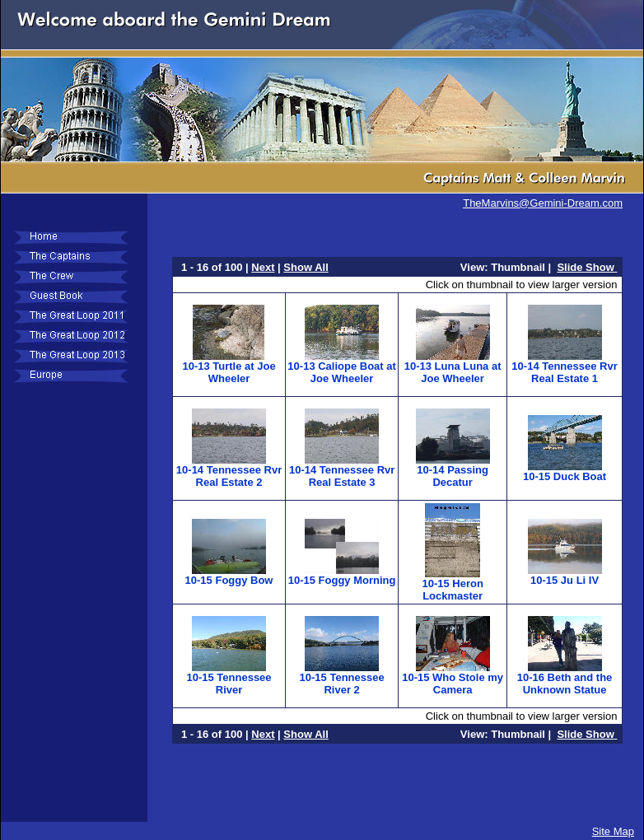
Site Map (613, 831)
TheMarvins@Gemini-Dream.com (543, 203)
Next (263, 267)
